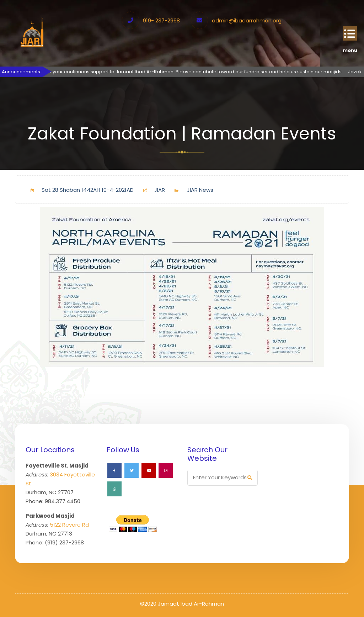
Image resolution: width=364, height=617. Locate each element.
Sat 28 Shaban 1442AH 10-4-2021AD (79, 190)
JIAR (151, 190)
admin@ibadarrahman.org (247, 20)
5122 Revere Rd (69, 525)
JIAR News (200, 190)
